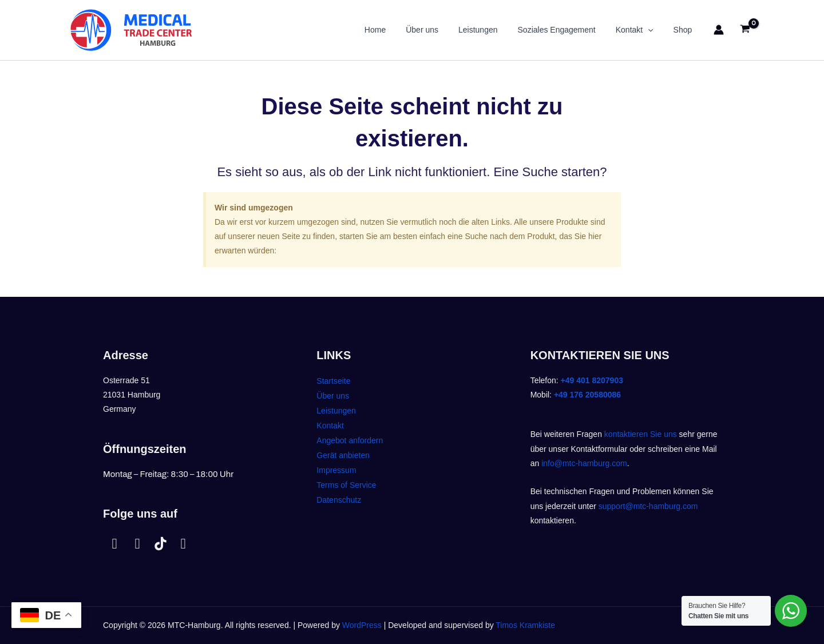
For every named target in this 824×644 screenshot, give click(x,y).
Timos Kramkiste (525, 625)
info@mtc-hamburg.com (584, 463)
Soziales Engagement (566, 30)
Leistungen (492, 30)
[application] (654, 30)
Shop (685, 30)
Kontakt (640, 30)
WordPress (362, 625)
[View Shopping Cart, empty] (745, 30)
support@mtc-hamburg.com (648, 506)
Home (397, 30)
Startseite (333, 381)
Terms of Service (346, 485)
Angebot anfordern (350, 440)
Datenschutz (339, 500)
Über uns (440, 30)
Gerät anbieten (343, 455)
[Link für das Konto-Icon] (719, 30)
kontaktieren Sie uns (641, 434)
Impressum (336, 470)
